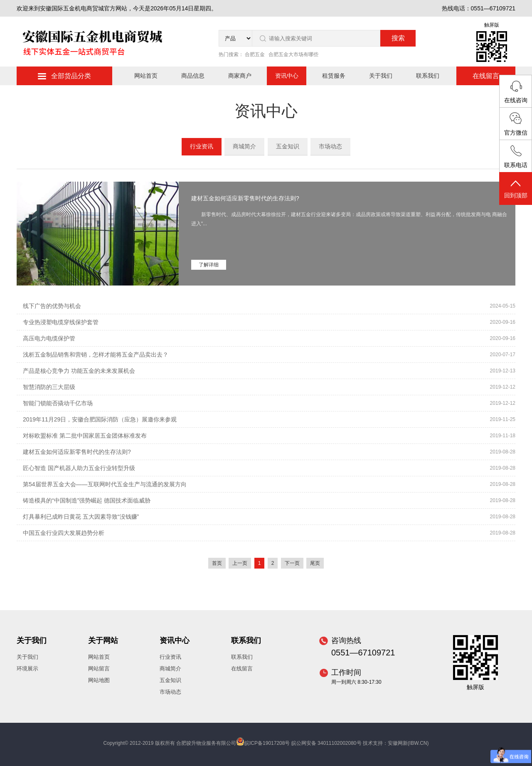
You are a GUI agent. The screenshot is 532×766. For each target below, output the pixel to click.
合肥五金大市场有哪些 (293, 54)
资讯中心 (287, 76)
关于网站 (103, 640)
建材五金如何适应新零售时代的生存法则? (245, 198)
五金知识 (288, 146)
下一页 (292, 563)
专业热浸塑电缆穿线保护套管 (61, 322)
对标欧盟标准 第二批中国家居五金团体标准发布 (85, 436)
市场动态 (330, 146)
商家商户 (240, 76)
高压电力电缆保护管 (49, 338)
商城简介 (244, 146)
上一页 (240, 563)
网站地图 (99, 680)
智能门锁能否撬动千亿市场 (58, 403)
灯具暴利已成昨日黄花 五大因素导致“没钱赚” (81, 517)
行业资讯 (202, 146)
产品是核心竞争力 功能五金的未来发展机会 (79, 371)
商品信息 (193, 76)
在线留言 (486, 76)
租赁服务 (334, 76)
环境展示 (27, 669)
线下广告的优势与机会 (52, 306)
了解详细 (209, 265)
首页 (217, 563)
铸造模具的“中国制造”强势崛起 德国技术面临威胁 (87, 500)
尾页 (315, 563)
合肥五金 (255, 54)
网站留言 (99, 669)
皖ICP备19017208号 (267, 743)
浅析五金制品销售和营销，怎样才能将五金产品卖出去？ (96, 355)
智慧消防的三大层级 (49, 387)
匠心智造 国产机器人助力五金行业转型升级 (79, 468)
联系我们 (428, 76)
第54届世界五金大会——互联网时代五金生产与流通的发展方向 (105, 484)
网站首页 (146, 76)
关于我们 (381, 76)
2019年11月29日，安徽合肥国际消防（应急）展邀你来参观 (100, 419)
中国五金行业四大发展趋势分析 (64, 533)
